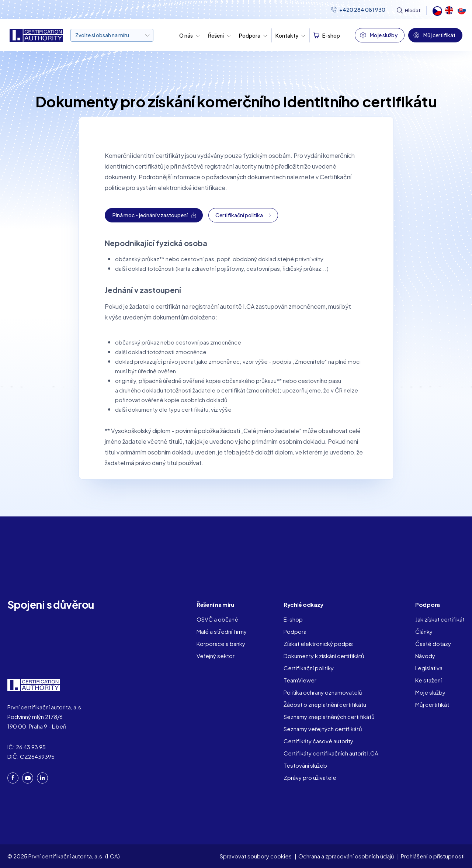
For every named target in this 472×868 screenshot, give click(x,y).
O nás (186, 35)
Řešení (216, 35)
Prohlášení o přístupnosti (433, 856)
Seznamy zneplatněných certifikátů (329, 717)
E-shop (331, 35)
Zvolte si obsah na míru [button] (102, 35)
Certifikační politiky (309, 668)
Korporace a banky (221, 644)
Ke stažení (428, 680)
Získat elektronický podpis (318, 644)
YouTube (28, 778)
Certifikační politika (239, 215)
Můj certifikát (439, 35)
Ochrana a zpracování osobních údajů (346, 856)
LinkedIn (42, 778)
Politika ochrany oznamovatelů (323, 692)
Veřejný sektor (216, 656)
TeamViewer (300, 680)
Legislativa (429, 668)
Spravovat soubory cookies (256, 856)
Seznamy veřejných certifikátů (323, 729)
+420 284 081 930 (362, 10)
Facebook (13, 778)
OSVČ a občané (217, 619)
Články (424, 631)
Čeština (437, 10)
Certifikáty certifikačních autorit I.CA (331, 753)
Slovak (462, 10)
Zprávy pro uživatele (310, 777)
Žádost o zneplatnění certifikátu (325, 704)
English (449, 10)
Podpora (250, 35)
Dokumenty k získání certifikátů (324, 656)
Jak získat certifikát (440, 619)
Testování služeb (305, 765)
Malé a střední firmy (222, 631)
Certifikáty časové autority (318, 741)
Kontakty (287, 35)
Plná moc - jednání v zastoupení (150, 215)
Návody (425, 656)
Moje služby (384, 35)
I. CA (34, 685)
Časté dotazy (433, 644)
